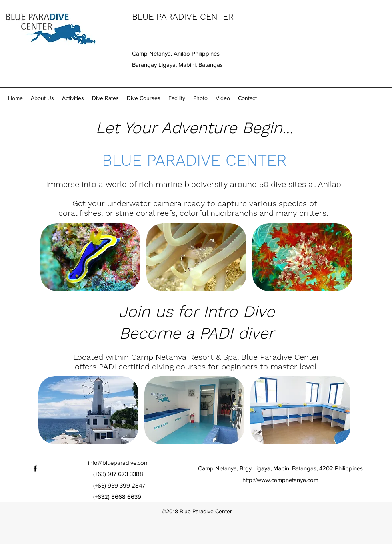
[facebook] (35, 468)
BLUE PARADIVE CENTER (183, 17)
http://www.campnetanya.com (280, 480)
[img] (90, 257)
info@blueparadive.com (118, 463)
